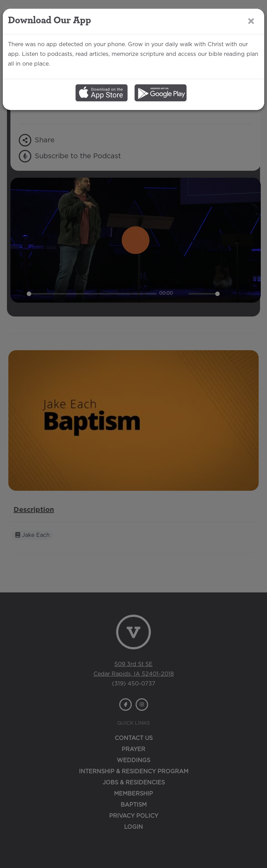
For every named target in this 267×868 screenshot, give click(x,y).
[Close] (251, 21)
